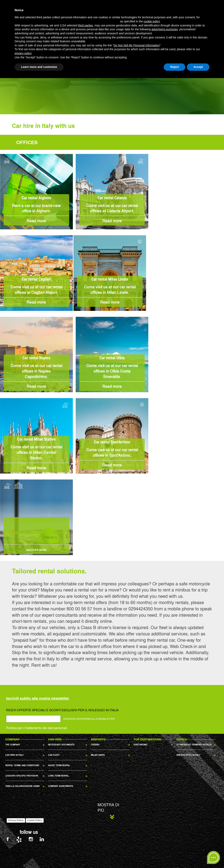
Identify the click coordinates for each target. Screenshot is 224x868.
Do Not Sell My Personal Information (137, 835)
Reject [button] (174, 857)
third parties (86, 815)
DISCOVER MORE (36, 550)
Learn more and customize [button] (39, 857)
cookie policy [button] (152, 811)
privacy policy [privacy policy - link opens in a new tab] (23, 843)
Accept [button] (198, 857)
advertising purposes (165, 819)
